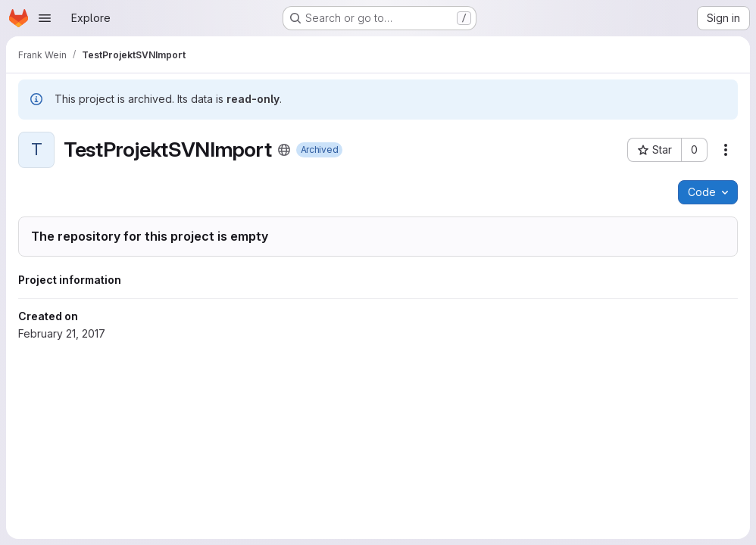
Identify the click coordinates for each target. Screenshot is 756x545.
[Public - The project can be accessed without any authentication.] (284, 150)
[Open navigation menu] (45, 18)
